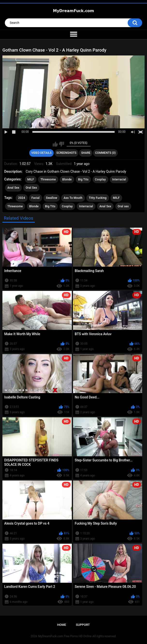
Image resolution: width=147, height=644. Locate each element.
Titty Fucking (98, 198)
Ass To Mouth (73, 198)
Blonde (67, 179)
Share (86, 153)
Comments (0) (106, 153)
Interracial (119, 179)
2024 (22, 198)
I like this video (55, 144)
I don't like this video (62, 144)
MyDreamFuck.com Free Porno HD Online (65, 636)
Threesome (48, 179)
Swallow (52, 198)
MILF (31, 179)
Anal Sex (13, 188)
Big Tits (83, 179)
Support (83, 625)
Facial (36, 198)
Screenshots (66, 153)
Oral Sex (31, 188)
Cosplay (100, 179)
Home (62, 625)
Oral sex (123, 206)
